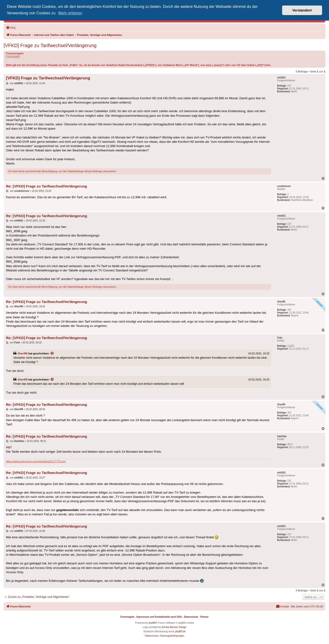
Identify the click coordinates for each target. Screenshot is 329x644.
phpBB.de (180, 631)
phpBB (152, 623)
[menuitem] (11, 28)
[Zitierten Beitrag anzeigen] (52, 353)
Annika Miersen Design (174, 627)
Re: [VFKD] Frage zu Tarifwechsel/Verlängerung (47, 186)
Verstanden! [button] (302, 10)
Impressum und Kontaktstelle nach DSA (159, 617)
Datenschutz (191, 617)
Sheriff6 (23, 353)
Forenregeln (13, 56)
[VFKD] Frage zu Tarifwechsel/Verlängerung (50, 45)
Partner (204, 617)
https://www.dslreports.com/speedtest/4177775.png (36, 461)
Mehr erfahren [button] (70, 13)
